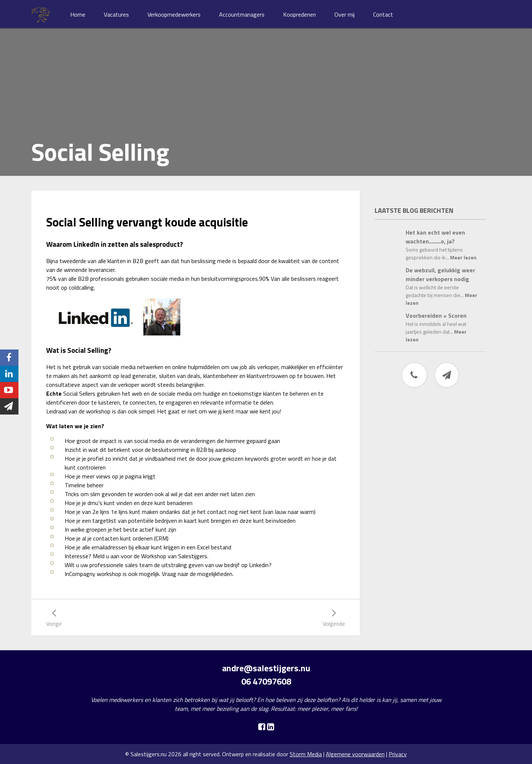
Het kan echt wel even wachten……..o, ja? (435, 237)
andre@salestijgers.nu (266, 668)
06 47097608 (266, 681)
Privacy (398, 754)
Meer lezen (463, 257)
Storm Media (306, 754)
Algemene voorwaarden (355, 754)
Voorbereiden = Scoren (436, 316)
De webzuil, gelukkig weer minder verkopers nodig (440, 274)
